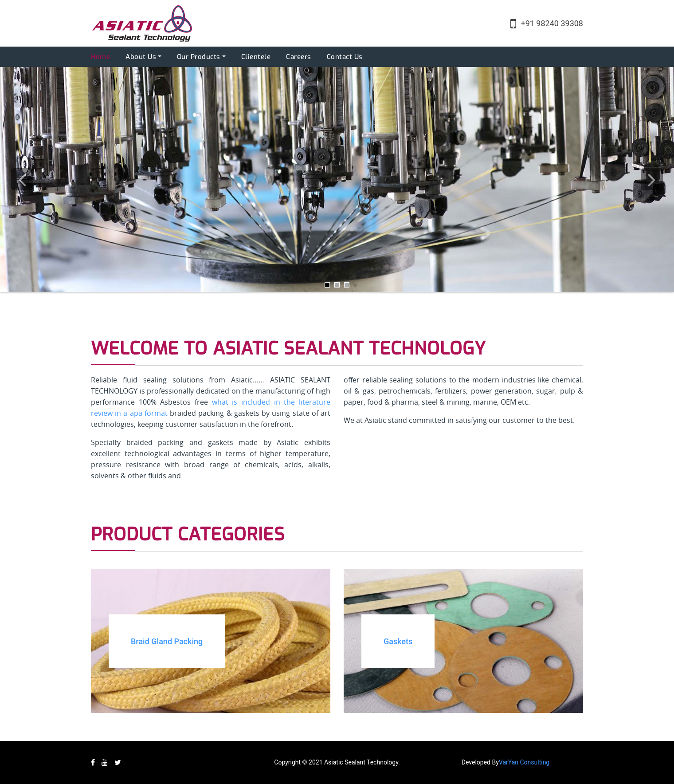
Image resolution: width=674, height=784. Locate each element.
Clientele (256, 57)
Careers (299, 57)
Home (100, 57)
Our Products (199, 57)
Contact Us (345, 57)
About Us (141, 57)
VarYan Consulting (524, 762)
